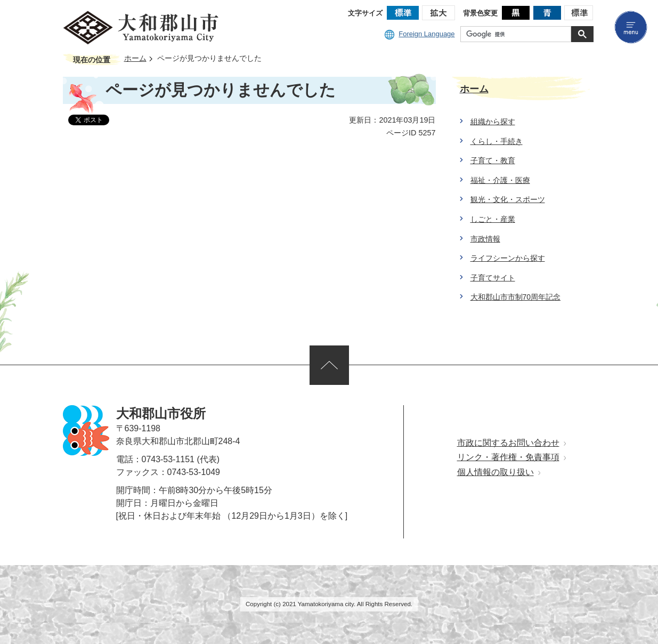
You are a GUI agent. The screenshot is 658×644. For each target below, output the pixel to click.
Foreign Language (420, 34)
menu (631, 27)
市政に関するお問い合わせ (508, 443)
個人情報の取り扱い (495, 472)
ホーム (135, 58)
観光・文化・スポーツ (508, 199)
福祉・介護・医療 (500, 180)
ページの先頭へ (329, 365)
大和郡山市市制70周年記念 (516, 297)
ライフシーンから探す (508, 258)
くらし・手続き (497, 141)
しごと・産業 (493, 219)
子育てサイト (493, 278)
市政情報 (485, 239)
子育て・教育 (493, 160)
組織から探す (493, 122)
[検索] (518, 34)
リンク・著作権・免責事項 (508, 457)
